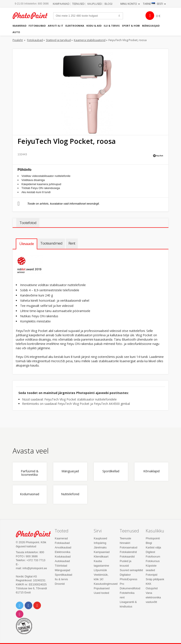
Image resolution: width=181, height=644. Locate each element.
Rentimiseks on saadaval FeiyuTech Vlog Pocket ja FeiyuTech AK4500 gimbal (76, 404)
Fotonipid (151, 575)
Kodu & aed (94, 26)
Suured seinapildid (131, 570)
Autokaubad (62, 561)
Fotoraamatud (128, 547)
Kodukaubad (63, 557)
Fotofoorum (153, 557)
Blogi (108, 4)
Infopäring (100, 543)
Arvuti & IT (56, 26)
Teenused (78, 4)
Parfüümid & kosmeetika (30, 473)
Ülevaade (27, 244)
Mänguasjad (151, 26)
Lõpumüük (100, 570)
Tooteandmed (51, 243)
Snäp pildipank (155, 579)
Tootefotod (28, 223)
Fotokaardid (127, 557)
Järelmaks (100, 547)
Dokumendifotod (130, 588)
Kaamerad (19, 26)
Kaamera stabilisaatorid (90, 40)
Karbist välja (153, 547)
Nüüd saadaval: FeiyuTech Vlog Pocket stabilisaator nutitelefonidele (69, 399)
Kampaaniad (61, 4)
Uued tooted (101, 593)
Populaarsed (102, 588)
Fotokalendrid (128, 552)
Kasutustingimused (106, 584)
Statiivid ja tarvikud (58, 40)
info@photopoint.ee (35, 568)
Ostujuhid (152, 588)
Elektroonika (75, 26)
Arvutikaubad (63, 547)
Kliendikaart (101, 557)
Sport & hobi (131, 26)
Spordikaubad (63, 575)
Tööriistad (61, 566)
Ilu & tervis (112, 26)
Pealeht (18, 40)
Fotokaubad (37, 26)
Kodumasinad (30, 494)
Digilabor (125, 575)
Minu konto (130, 4)
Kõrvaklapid (151, 471)
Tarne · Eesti (154, 4)
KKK (149, 584)
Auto (16, 32)
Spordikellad (111, 471)
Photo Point (36, 534)
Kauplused (95, 4)
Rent (72, 243)
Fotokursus (153, 561)
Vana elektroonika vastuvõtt (153, 597)
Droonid (60, 584)
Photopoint (32, 16)
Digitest (150, 552)
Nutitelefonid (70, 494)
